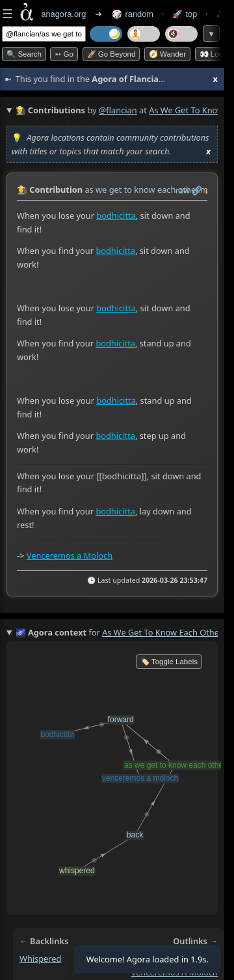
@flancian (118, 110)
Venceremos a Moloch (70, 555)
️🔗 (197, 190)
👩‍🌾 (22, 189)
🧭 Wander (167, 54)
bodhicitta (116, 216)
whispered (40, 959)
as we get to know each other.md (149, 189)
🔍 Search (24, 54)
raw (183, 190)
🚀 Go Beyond (111, 54)
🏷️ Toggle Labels (169, 662)
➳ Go (64, 54)
